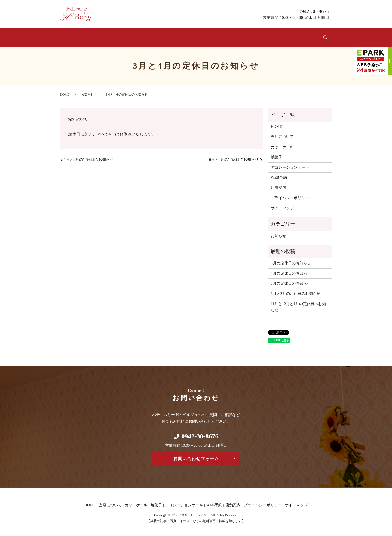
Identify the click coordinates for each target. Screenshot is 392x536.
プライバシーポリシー (290, 195)
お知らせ (87, 92)
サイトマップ (282, 206)
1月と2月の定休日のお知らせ (89, 157)
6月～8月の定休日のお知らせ (234, 157)
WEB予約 (275, 37)
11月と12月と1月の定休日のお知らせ (298, 305)
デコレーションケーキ (229, 37)
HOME (65, 92)
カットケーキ (145, 37)
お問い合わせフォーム (196, 456)
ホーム (72, 37)
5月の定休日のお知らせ (291, 261)
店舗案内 (306, 37)
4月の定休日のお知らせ (291, 271)
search (325, 36)
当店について (105, 37)
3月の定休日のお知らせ (291, 281)
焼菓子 (181, 37)
